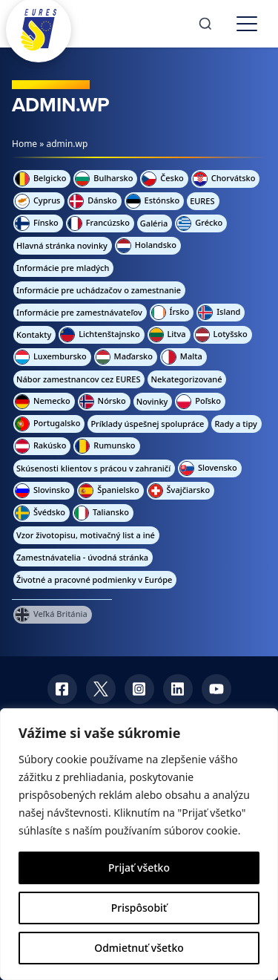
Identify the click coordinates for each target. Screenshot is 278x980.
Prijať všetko (139, 868)
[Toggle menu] (247, 24)
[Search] (205, 24)
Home (24, 144)
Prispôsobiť (139, 908)
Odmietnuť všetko (139, 948)
